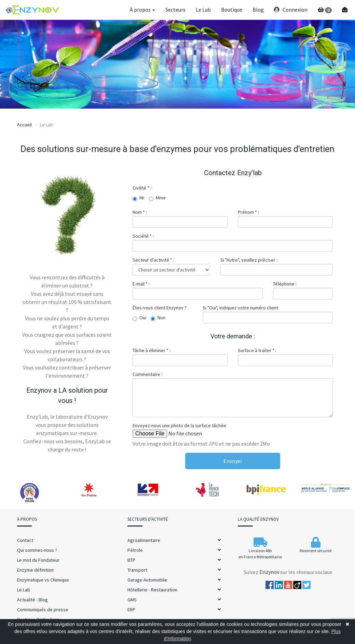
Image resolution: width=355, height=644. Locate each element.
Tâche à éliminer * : (152, 350)
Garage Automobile (147, 580)
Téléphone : (285, 284)
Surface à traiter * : (257, 350)
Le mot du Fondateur (38, 560)
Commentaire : (147, 374)
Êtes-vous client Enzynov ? (160, 308)
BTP (131, 560)
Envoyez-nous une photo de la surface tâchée (179, 425)
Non (158, 318)
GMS (132, 600)
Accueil (24, 125)
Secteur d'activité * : (153, 260)
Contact (25, 540)
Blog (258, 10)
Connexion (291, 10)
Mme (157, 198)
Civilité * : (142, 188)
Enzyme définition (35, 570)
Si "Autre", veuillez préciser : (249, 260)
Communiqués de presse (43, 610)
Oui (139, 318)
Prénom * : (248, 212)
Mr (139, 198)
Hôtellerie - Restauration (152, 590)
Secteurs (175, 10)
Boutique (232, 10)
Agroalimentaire (144, 540)
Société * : (143, 236)
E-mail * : (141, 284)
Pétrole (135, 550)
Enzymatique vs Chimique (43, 580)
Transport (137, 570)
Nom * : (140, 212)
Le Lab (203, 10)
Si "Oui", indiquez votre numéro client (240, 308)
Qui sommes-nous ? (37, 550)
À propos (142, 10)
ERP (131, 610)
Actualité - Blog (32, 600)
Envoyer (233, 461)
